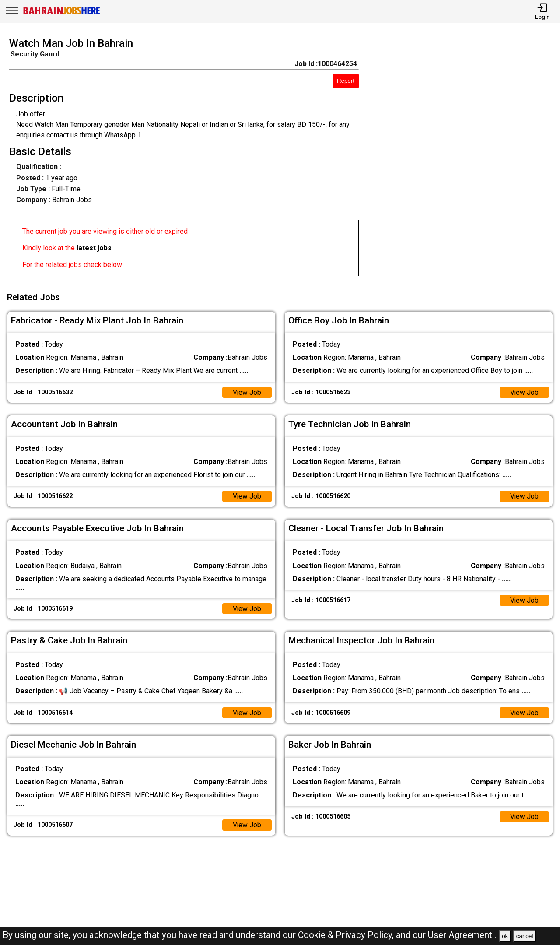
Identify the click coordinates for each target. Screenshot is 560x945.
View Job (247, 391)
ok (505, 936)
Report (346, 81)
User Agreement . (462, 935)
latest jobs (94, 248)
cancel (525, 936)
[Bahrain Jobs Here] (62, 14)
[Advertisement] (466, 159)
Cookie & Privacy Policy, (347, 935)
